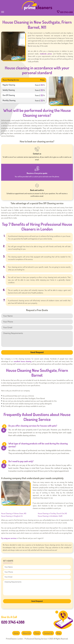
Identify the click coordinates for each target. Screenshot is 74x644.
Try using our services (9, 538)
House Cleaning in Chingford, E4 (12, 516)
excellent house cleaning (23, 361)
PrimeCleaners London (37, 6)
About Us (26, 633)
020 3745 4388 (65, 12)
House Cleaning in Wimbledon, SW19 (50, 516)
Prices (37, 633)
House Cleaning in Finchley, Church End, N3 (52, 513)
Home (16, 633)
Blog (59, 633)
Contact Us (48, 633)
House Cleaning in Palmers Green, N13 (14, 513)
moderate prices (46, 54)
